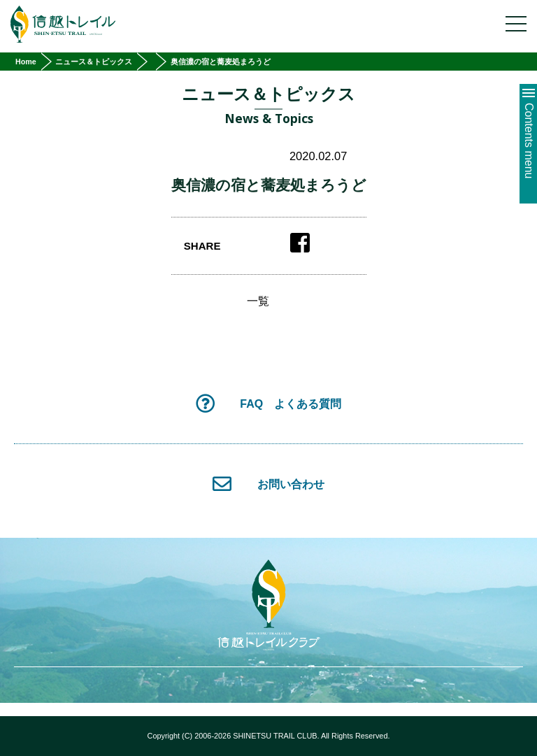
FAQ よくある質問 (268, 403)
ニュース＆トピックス (94, 62)
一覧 (258, 301)
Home (26, 62)
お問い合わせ (268, 484)
